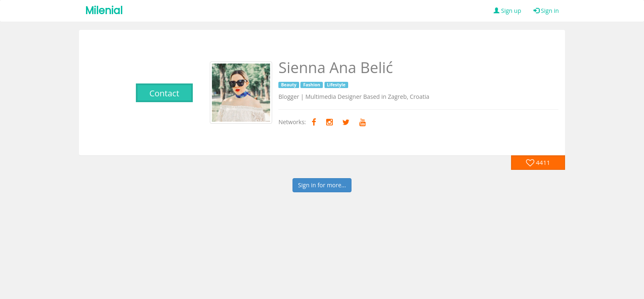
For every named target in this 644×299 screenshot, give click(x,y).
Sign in (546, 11)
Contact (164, 93)
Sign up (507, 11)
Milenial (104, 11)
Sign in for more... (322, 185)
